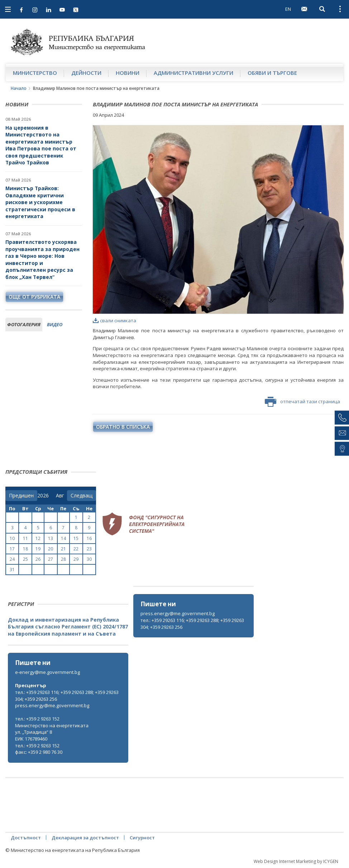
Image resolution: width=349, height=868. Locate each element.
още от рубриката (34, 297)
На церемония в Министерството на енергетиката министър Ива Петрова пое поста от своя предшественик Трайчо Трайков (41, 145)
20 (51, 549)
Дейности (86, 73)
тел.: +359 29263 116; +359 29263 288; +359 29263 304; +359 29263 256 (192, 624)
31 (12, 570)
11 (25, 538)
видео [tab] (55, 324)
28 (63, 559)
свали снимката (114, 320)
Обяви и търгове (272, 73)
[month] (61, 496)
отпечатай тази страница (302, 402)
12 (38, 538)
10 (12, 538)
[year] (43, 496)
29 (76, 559)
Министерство (35, 73)
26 (38, 559)
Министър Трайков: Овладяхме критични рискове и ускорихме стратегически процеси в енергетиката (40, 202)
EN (288, 9)
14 (63, 538)
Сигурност (142, 838)
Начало (19, 88)
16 (89, 538)
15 (76, 538)
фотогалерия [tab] (24, 324)
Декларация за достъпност (85, 838)
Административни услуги (193, 73)
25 (25, 559)
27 (51, 559)
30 (89, 559)
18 (25, 549)
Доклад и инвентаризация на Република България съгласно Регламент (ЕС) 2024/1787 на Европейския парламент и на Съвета (68, 627)
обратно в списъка (123, 427)
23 (89, 549)
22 (76, 549)
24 (12, 559)
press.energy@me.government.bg (178, 613)
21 (63, 549)
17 (12, 549)
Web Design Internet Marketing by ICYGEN (296, 861)
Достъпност (26, 838)
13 (51, 538)
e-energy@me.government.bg (47, 672)
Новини (128, 73)
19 (38, 549)
